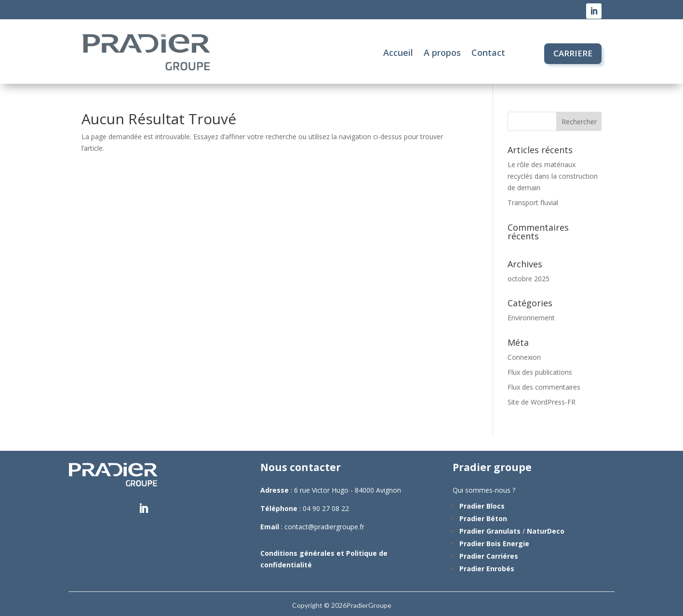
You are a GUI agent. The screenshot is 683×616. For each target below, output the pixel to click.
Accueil (398, 52)
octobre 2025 (529, 279)
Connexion (524, 357)
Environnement (531, 318)
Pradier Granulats (490, 531)
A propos (442, 52)
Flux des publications (540, 372)
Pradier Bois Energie (494, 544)
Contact (488, 52)
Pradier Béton (483, 518)
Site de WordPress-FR (542, 402)
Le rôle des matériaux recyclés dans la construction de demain (553, 176)
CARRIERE (573, 53)
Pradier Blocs (482, 506)
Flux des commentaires (544, 387)
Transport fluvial (533, 203)
